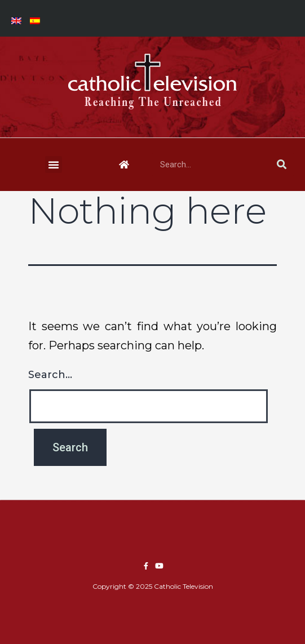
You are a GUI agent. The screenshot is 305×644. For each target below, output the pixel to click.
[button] (54, 165)
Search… (50, 375)
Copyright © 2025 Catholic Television (153, 586)
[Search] (282, 165)
